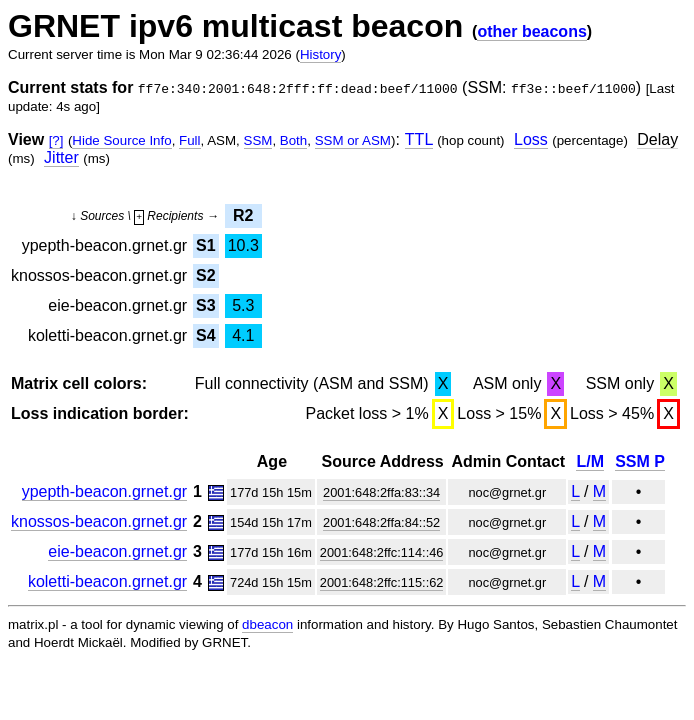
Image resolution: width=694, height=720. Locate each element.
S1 (206, 245)
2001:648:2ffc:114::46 (382, 552)
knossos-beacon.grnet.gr (99, 521)
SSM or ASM (353, 140)
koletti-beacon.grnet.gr (107, 581)
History (320, 54)
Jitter (61, 157)
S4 (206, 335)
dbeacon (267, 624)
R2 (243, 215)
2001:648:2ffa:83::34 (381, 492)
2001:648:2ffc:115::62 (382, 582)
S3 (206, 305)
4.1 (243, 335)
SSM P (640, 461)
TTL (419, 139)
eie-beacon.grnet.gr (117, 551)
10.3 (243, 245)
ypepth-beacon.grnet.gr (104, 491)
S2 (206, 275)
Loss (531, 139)
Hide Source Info (121, 140)
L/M (590, 461)
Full (189, 140)
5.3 (243, 305)
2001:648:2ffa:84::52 (381, 522)
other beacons (531, 31)
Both (293, 140)
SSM (258, 140)
